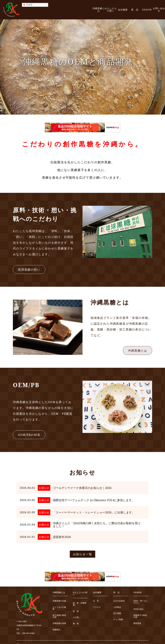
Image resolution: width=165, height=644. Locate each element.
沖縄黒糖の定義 (59, 601)
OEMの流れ (139, 609)
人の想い (77, 617)
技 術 (76, 611)
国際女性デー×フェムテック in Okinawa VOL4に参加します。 (94, 500)
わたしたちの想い (111, 10)
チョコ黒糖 (118, 620)
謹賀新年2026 (62, 537)
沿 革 (96, 601)
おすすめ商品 (119, 601)
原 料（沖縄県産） (80, 604)
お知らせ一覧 (83, 554)
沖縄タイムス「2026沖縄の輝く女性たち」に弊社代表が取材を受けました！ (97, 525)
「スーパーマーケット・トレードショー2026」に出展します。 (94, 512)
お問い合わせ (159, 10)
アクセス (97, 607)
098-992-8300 (28, 633)
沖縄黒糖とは (99, 10)
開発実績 (137, 623)
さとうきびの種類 (59, 608)
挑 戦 (76, 624)
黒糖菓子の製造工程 (140, 616)
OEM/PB (147, 10)
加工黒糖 (117, 613)
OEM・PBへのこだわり (141, 602)
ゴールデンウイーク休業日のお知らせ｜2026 (82, 488)
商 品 (135, 10)
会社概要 (123, 10)
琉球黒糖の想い (29, 269)
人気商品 (117, 607)
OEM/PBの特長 (29, 435)
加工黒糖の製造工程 (59, 616)
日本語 (28, 5)
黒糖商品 (56, 630)
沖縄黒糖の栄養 (59, 623)
